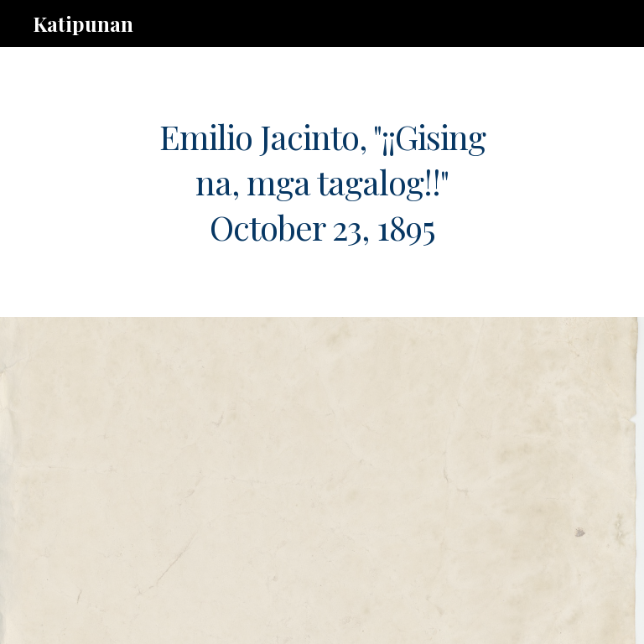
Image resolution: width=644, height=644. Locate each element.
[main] (322, 182)
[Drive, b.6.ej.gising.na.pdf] (298, 480)
